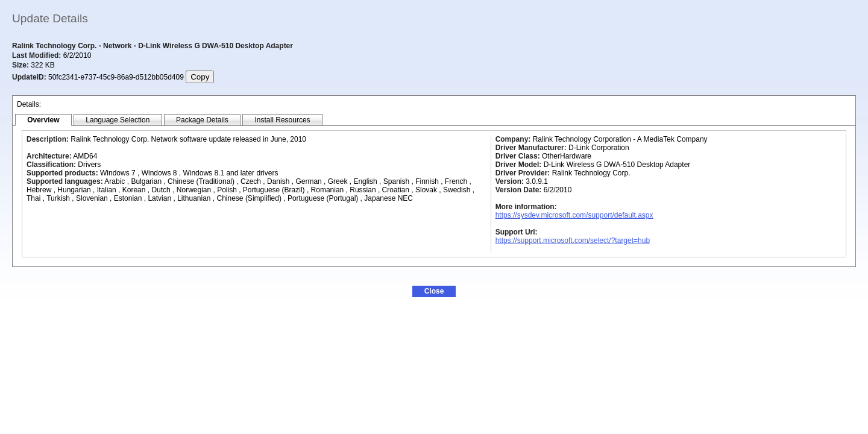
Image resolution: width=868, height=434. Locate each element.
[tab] (43, 120)
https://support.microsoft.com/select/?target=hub (573, 241)
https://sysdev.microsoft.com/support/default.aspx (574, 215)
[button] (434, 291)
